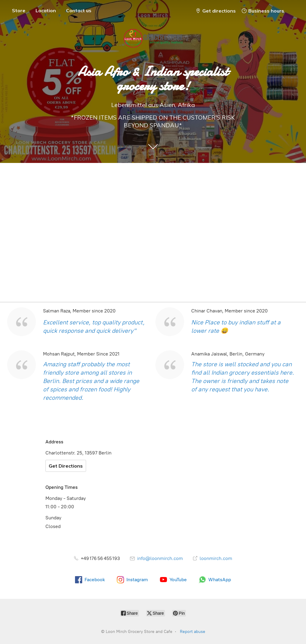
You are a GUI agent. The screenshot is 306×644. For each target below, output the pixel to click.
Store (19, 10)
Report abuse (193, 632)
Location (46, 10)
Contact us (79, 10)
